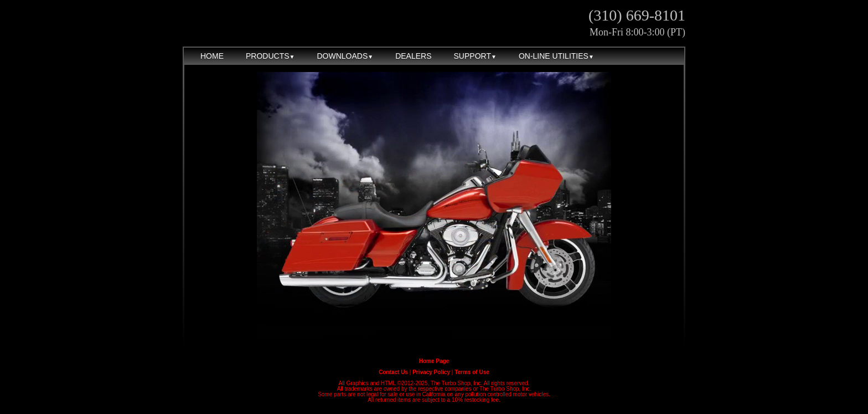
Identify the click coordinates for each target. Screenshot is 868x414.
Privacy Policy (431, 372)
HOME (212, 56)
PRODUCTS (270, 56)
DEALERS (413, 56)
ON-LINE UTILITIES (556, 56)
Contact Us (393, 372)
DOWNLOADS (345, 56)
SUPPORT (475, 56)
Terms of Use (472, 372)
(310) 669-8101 (637, 15)
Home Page (434, 361)
